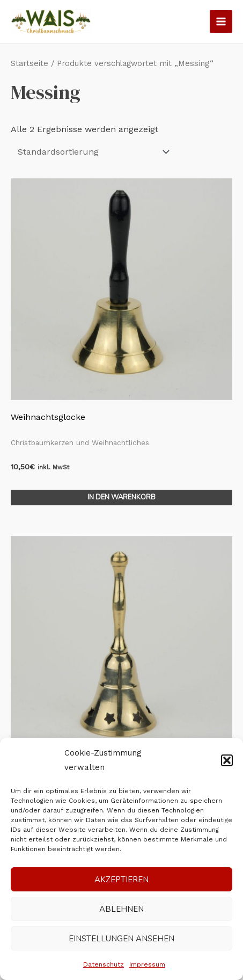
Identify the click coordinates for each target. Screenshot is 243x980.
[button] (227, 760)
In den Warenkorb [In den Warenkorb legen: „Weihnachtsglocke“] (121, 497)
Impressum (147, 964)
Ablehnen (121, 909)
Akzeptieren (121, 880)
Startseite (30, 63)
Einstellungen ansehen (121, 939)
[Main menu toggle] (221, 21)
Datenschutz (104, 964)
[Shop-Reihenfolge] (92, 152)
